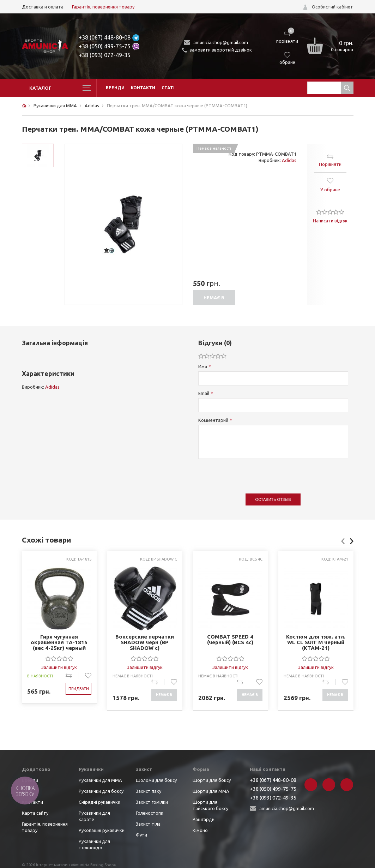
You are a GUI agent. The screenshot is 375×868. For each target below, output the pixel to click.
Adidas (289, 160)
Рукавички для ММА (100, 780)
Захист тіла (148, 824)
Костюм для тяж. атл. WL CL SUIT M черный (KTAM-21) (316, 642)
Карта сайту (35, 813)
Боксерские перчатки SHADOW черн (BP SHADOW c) (145, 642)
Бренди (115, 88)
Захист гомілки (152, 802)
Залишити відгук (59, 667)
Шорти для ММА (211, 791)
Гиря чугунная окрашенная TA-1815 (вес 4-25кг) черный (59, 642)
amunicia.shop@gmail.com (221, 42)
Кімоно (200, 830)
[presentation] (252, 473)
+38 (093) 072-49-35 (105, 55)
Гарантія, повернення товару (103, 7)
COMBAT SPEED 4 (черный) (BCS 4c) (230, 640)
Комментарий (213, 420)
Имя (203, 366)
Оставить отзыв (273, 499)
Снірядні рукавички (99, 802)
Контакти (143, 88)
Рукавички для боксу (101, 791)
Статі (168, 88)
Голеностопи (150, 813)
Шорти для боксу (212, 780)
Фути (141, 835)
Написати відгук (330, 221)
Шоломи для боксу (156, 780)
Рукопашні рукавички (102, 830)
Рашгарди (204, 819)
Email (204, 393)
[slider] (330, 212)
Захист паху (149, 791)
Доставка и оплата (43, 7)
